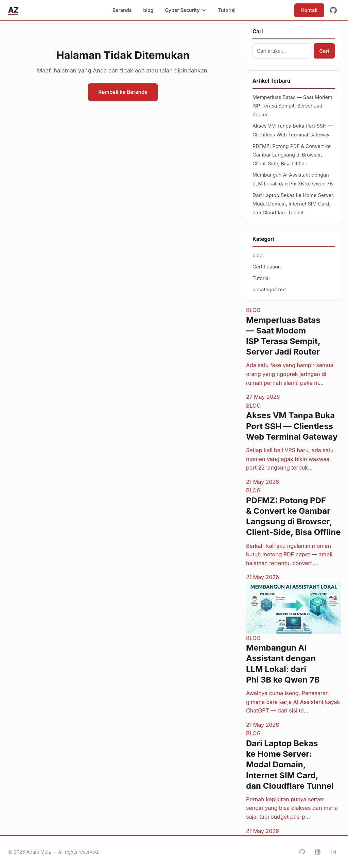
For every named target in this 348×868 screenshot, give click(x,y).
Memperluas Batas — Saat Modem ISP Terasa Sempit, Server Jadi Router (292, 106)
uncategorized (269, 289)
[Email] (333, 852)
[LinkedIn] (318, 852)
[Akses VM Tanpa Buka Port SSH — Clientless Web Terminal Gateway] (294, 444)
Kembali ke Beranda (123, 92)
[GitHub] (333, 10)
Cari (324, 51)
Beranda (122, 10)
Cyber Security (186, 10)
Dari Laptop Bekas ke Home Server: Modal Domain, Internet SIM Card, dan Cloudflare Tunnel (293, 204)
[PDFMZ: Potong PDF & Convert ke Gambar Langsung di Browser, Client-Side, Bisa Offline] (294, 534)
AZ (13, 10)
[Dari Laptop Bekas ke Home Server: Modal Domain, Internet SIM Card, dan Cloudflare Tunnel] (294, 782)
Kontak (309, 10)
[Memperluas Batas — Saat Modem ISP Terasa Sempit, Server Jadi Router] (294, 354)
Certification (267, 267)
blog (149, 10)
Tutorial (227, 10)
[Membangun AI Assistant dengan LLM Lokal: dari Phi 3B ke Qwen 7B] (294, 656)
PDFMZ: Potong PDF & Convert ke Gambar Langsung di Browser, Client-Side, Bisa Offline (292, 155)
